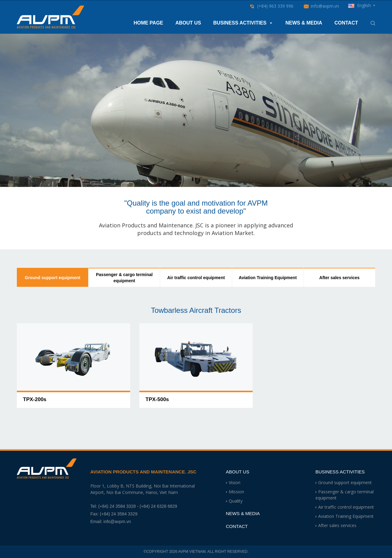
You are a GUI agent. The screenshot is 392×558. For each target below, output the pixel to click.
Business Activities (243, 23)
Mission (236, 492)
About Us (188, 23)
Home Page (148, 23)
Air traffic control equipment (196, 278)
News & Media (304, 23)
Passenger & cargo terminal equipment (124, 278)
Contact (346, 23)
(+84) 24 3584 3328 (117, 506)
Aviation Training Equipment (268, 278)
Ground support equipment (53, 278)
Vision (235, 482)
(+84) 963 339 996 (275, 6)
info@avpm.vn (325, 6)
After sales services (340, 278)
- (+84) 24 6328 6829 (157, 506)
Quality (236, 501)
